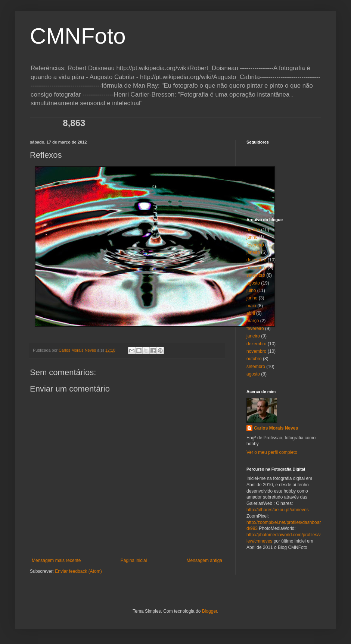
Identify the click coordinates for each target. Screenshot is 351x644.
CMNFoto (78, 36)
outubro (254, 359)
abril (251, 313)
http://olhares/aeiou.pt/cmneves (278, 510)
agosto (253, 230)
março (253, 321)
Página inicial (134, 560)
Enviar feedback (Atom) (78, 571)
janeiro (253, 252)
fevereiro (255, 245)
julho (251, 290)
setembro (256, 275)
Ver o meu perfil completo (272, 452)
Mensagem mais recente (56, 560)
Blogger (210, 611)
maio (251, 306)
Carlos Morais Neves (276, 428)
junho (252, 237)
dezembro (256, 260)
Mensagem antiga (204, 560)
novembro (256, 268)
